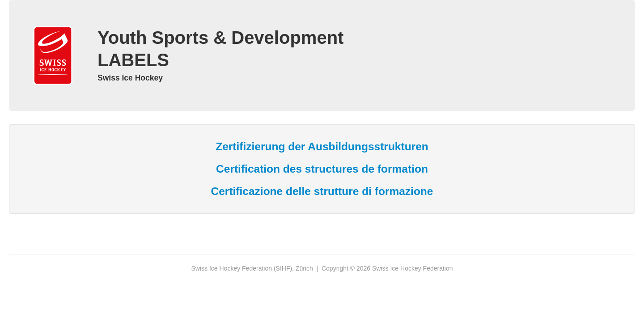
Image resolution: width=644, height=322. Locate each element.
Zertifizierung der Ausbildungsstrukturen (322, 146)
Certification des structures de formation (322, 169)
